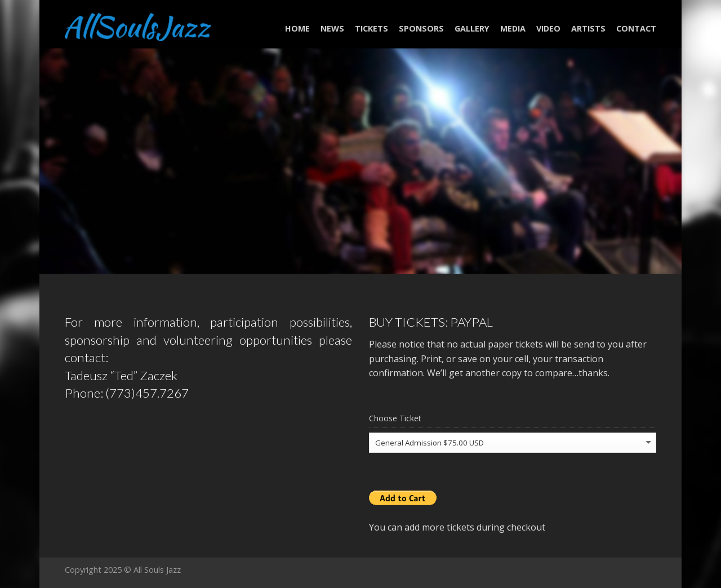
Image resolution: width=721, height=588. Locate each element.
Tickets (371, 28)
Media (513, 28)
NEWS (332, 28)
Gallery (472, 28)
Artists (588, 28)
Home (297, 28)
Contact (636, 28)
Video (548, 28)
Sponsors (421, 28)
